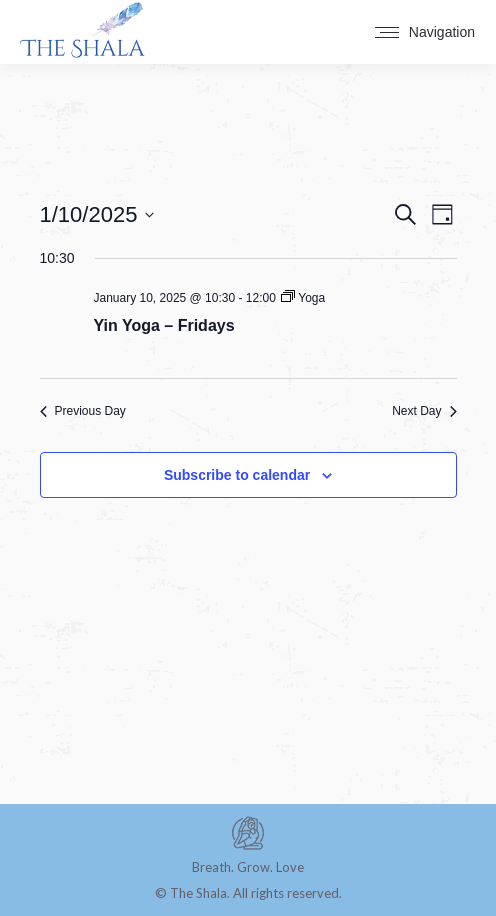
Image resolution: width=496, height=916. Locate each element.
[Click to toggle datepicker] (97, 214)
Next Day (424, 411)
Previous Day (83, 411)
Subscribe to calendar (237, 475)
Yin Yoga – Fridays (164, 325)
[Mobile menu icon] (425, 32)
